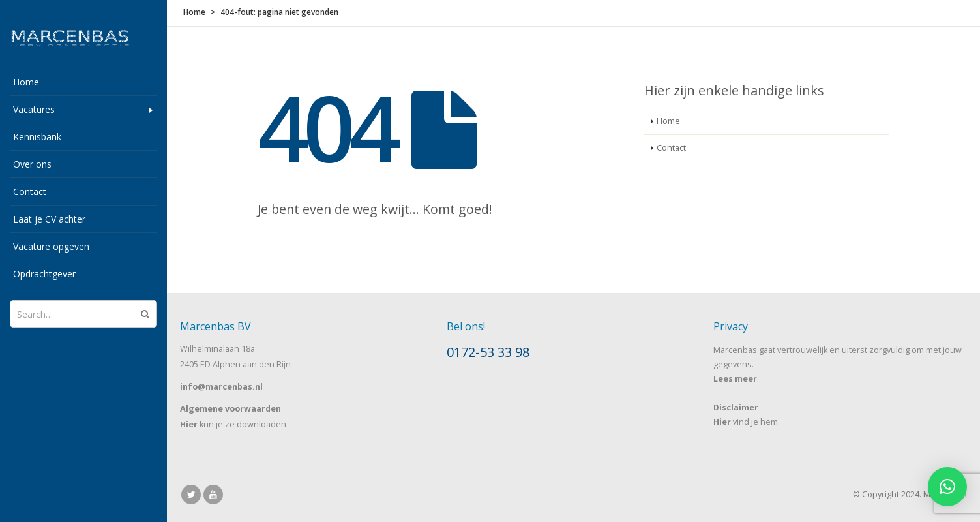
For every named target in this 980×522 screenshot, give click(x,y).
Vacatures (34, 109)
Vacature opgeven (51, 246)
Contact (30, 192)
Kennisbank (37, 137)
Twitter (191, 495)
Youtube (213, 495)
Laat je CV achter (49, 219)
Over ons (32, 164)
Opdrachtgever (44, 274)
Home (26, 82)
